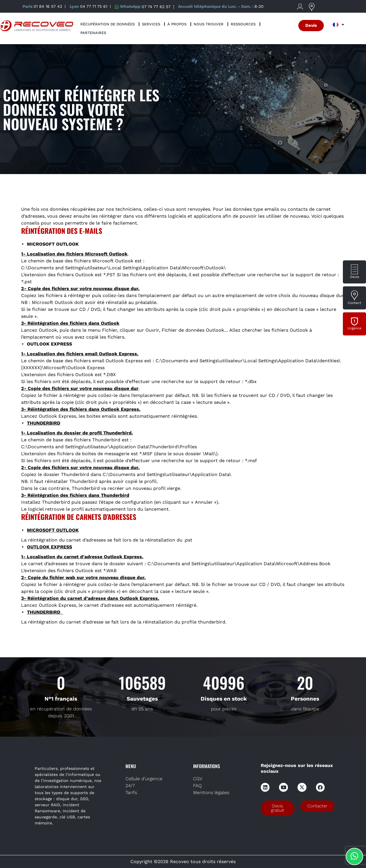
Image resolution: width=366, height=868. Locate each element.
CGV (198, 779)
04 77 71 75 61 (94, 6)
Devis (355, 277)
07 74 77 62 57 (156, 6)
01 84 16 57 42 (48, 6)
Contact (354, 303)
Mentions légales (211, 793)
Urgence (354, 328)
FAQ (197, 786)
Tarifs (131, 793)
